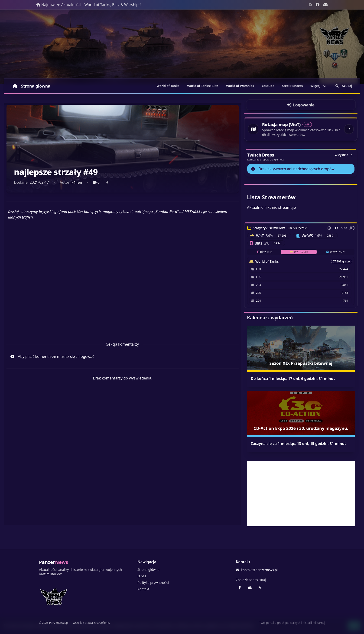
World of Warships (240, 86)
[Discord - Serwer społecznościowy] (325, 5)
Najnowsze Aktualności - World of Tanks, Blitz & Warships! (89, 5)
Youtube (268, 86)
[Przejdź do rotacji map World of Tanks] (301, 129)
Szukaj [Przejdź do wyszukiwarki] (344, 86)
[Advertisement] (301, 494)
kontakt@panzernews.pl (257, 570)
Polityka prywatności (153, 583)
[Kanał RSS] (310, 5)
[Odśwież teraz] (336, 228)
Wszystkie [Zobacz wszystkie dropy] (344, 155)
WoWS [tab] (335, 252)
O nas (142, 576)
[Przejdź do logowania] (301, 105)
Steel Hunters (292, 86)
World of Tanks (168, 86)
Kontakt (143, 589)
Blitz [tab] (265, 252)
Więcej (318, 86)
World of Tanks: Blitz (203, 86)
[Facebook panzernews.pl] (318, 5)
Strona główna (31, 86)
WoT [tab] (299, 252)
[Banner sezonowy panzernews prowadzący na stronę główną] (182, 47)
